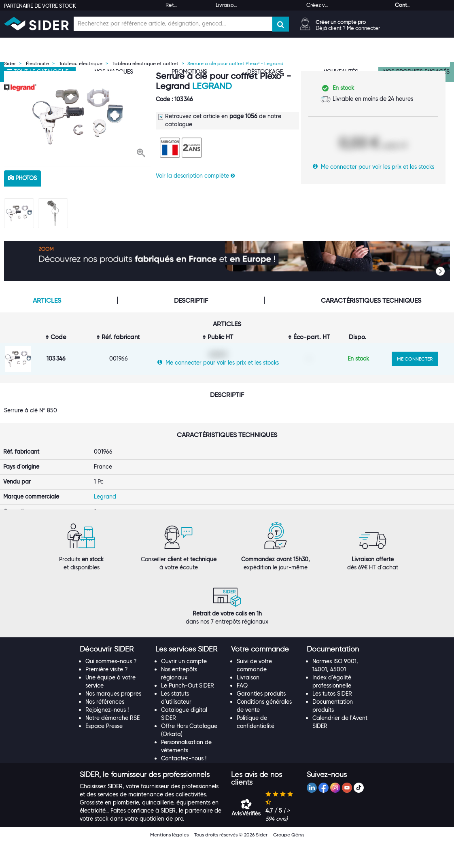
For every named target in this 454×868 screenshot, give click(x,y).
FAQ (242, 711)
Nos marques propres (113, 719)
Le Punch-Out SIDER (188, 711)
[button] (141, 154)
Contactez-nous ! (184, 784)
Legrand (212, 86)
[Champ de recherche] (173, 24)
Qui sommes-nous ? (111, 687)
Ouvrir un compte (184, 687)
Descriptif (191, 301)
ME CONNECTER (415, 359)
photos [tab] (22, 178)
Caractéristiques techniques (371, 301)
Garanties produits (261, 719)
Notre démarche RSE (112, 744)
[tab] (114, 675)
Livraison (248, 703)
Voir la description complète (195, 176)
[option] (78, 117)
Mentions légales (169, 861)
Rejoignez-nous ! (107, 736)
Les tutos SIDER (332, 719)
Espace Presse (104, 752)
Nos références (105, 728)
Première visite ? (107, 695)
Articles (47, 301)
